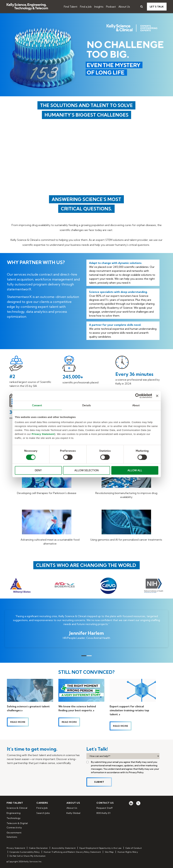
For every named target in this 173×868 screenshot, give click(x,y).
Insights (99, 7)
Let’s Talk (157, 7)
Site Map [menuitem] (109, 852)
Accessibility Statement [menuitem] (64, 848)
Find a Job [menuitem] (42, 808)
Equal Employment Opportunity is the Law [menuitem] (101, 848)
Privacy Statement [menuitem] (16, 848)
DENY (38, 470)
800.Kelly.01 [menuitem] (103, 813)
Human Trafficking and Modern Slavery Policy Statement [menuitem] (72, 852)
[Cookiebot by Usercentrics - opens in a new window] (138, 396)
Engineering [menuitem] (14, 813)
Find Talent (71, 7)
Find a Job (86, 7)
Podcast (111, 7)
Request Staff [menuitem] (105, 808)
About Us (124, 7)
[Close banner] (157, 396)
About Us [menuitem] (72, 808)
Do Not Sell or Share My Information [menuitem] (28, 856)
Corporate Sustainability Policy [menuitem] (25, 852)
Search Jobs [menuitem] (43, 813)
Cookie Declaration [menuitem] (38, 848)
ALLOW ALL (135, 470)
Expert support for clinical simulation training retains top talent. (129, 710)
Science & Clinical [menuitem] (17, 808)
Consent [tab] (37, 405)
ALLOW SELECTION (86, 470)
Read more (18, 722)
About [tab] (136, 405)
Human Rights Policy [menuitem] (128, 852)
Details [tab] (87, 405)
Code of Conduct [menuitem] (134, 848)
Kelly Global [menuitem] (73, 813)
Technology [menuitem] (14, 818)
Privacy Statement (43, 434)
